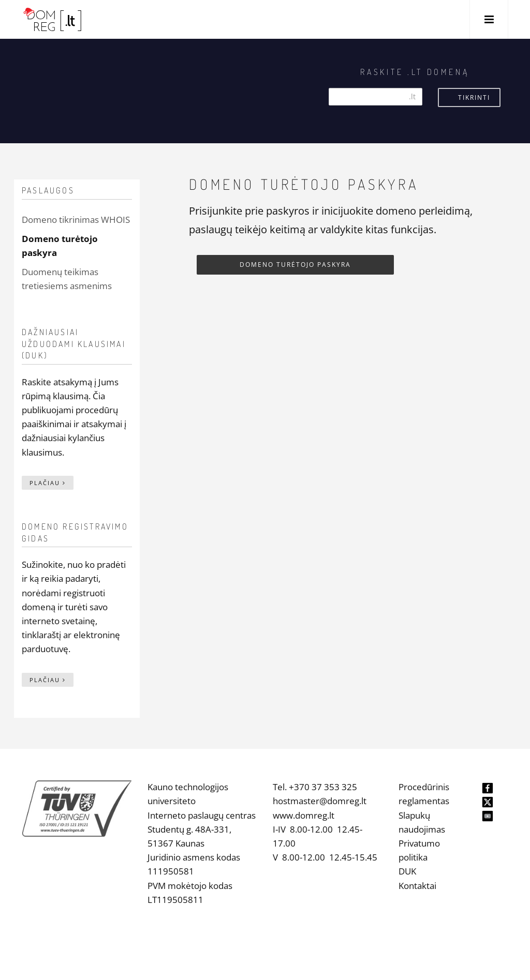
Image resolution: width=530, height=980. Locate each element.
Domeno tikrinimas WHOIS (76, 220)
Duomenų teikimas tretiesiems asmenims (67, 279)
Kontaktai (417, 886)
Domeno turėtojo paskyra (295, 265)
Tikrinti (474, 97)
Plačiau (48, 483)
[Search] (376, 97)
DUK (407, 871)
